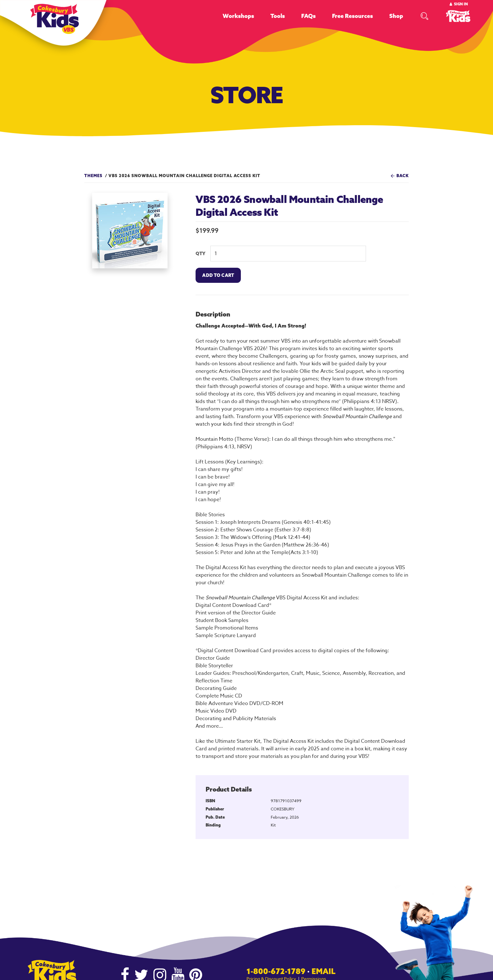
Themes (93, 176)
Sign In (461, 4)
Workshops (238, 16)
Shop (396, 16)
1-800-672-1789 (276, 971)
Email (324, 971)
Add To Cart (218, 275)
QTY (200, 254)
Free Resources (352, 16)
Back (403, 176)
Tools (278, 16)
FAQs (308, 16)
